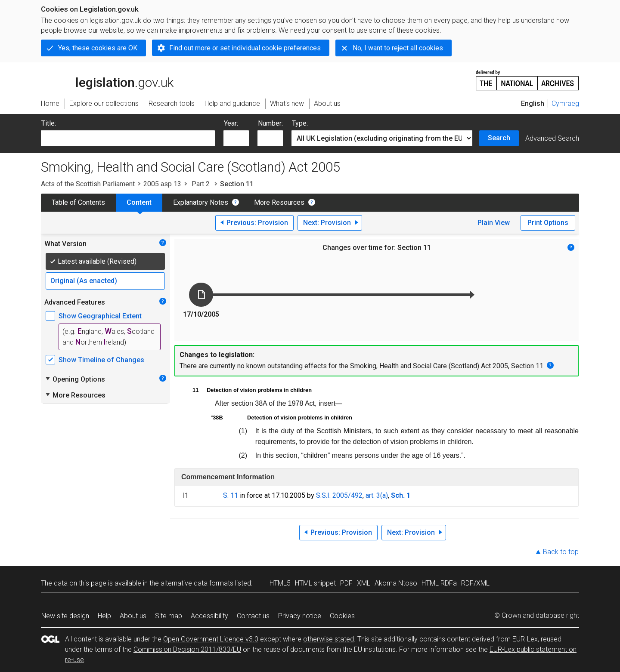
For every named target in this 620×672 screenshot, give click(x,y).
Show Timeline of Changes (101, 360)
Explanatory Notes (201, 202)
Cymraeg (565, 103)
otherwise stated (329, 639)
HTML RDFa (439, 583)
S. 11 (231, 495)
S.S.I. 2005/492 (339, 495)
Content (139, 202)
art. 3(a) (377, 495)
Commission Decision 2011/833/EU (187, 649)
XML (364, 583)
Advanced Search (552, 138)
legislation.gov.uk (107, 80)
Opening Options (75, 379)
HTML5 (280, 583)
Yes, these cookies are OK (98, 48)
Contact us (253, 616)
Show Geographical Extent (100, 316)
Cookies (342, 616)
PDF (346, 583)
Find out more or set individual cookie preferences (245, 48)
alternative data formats (197, 583)
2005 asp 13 (162, 184)
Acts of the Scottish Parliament (88, 184)
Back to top (561, 552)
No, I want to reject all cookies (398, 48)
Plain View (494, 223)
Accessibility (209, 616)
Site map (169, 616)
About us (133, 616)
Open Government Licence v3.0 (211, 639)
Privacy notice (300, 616)
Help (104, 616)
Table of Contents (78, 202)
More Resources (279, 202)
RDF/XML (475, 583)
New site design (65, 616)
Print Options (548, 223)
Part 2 (201, 184)
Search (499, 138)
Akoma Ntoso (396, 583)
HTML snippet (315, 583)
